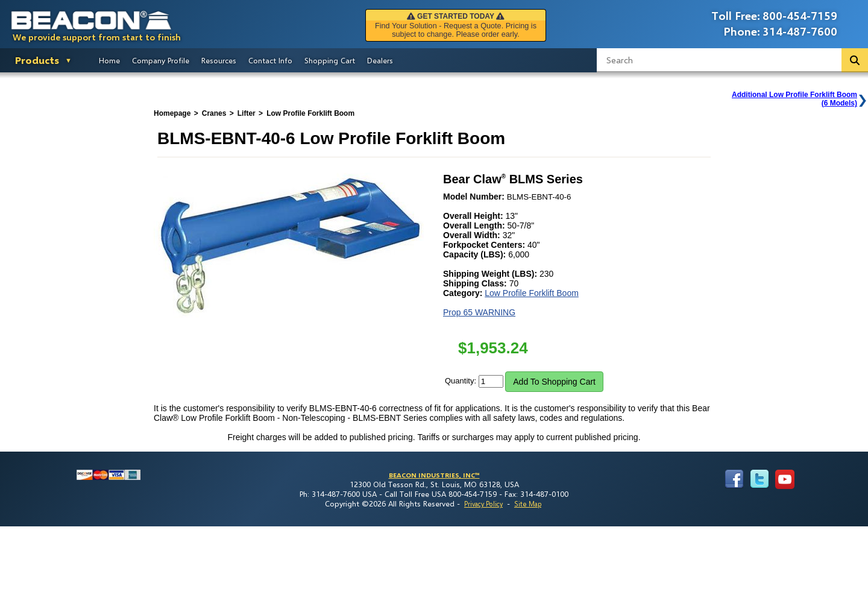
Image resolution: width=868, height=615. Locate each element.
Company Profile (161, 60)
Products (37, 60)
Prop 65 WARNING (479, 312)
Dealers (380, 60)
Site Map (528, 504)
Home (109, 60)
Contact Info (270, 60)
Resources (219, 60)
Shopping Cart (330, 60)
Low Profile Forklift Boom (532, 293)
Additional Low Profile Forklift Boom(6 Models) (794, 99)
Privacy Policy (483, 504)
